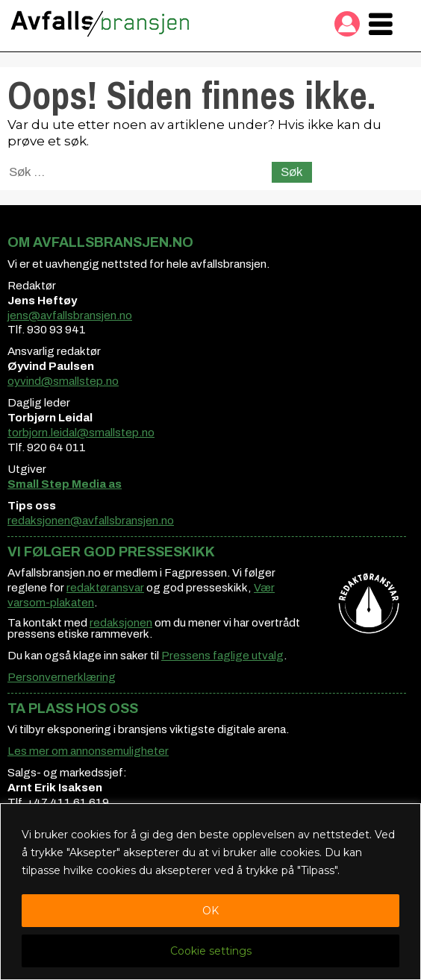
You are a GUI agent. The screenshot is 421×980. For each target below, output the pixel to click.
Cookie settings (211, 951)
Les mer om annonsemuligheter (88, 751)
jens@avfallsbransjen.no (70, 315)
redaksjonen (121, 623)
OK (210, 911)
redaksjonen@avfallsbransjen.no (91, 521)
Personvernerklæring (62, 677)
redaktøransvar (105, 588)
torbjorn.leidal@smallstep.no (81, 433)
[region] (210, 892)
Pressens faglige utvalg (222, 656)
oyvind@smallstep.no (63, 381)
